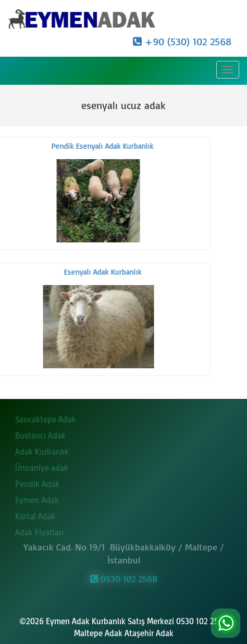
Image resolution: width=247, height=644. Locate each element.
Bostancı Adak (40, 434)
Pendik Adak (37, 482)
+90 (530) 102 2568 (182, 41)
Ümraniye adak (42, 466)
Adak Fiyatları (39, 531)
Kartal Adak (35, 514)
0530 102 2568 (124, 577)
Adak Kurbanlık (42, 450)
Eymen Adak (37, 498)
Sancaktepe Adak (46, 418)
